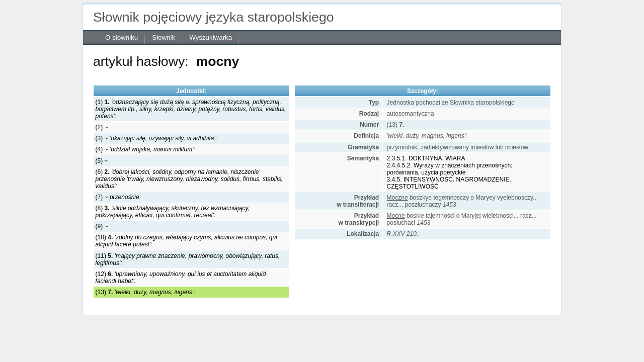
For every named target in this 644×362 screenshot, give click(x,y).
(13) (145, 292)
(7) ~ (118, 197)
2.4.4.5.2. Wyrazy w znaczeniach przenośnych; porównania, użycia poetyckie (450, 169)
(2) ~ (102, 127)
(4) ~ (145, 149)
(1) (191, 109)
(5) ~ (102, 161)
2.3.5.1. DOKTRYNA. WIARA (426, 158)
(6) (189, 179)
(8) (173, 212)
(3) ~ (156, 138)
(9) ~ (102, 226)
